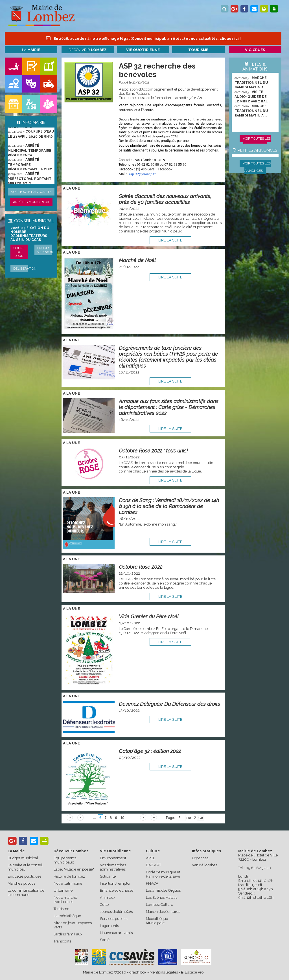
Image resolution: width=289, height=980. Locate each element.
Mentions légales (164, 972)
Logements (109, 926)
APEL (150, 858)
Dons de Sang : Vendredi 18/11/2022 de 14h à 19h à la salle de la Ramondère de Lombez (169, 506)
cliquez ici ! (230, 39)
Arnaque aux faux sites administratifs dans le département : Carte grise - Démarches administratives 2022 (169, 407)
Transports (62, 941)
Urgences (200, 858)
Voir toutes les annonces (257, 167)
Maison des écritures (163, 912)
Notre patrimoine (68, 883)
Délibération (25, 269)
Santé (105, 940)
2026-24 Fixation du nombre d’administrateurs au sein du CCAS (30, 234)
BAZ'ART (154, 865)
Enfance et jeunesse (117, 890)
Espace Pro (192, 972)
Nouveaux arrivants (116, 933)
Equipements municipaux (65, 860)
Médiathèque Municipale (157, 921)
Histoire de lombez (69, 876)
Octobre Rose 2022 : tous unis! (153, 451)
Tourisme (61, 909)
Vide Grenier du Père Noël (149, 617)
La (31, 50)
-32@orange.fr (142, 174)
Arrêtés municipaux (31, 202)
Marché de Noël (137, 260)
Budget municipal (23, 858)
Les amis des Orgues (163, 890)
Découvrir (88, 50)
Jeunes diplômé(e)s (116, 912)
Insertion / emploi (115, 883)
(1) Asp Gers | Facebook (154, 169)
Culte (104, 905)
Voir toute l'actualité (31, 192)
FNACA (152, 883)
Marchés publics (21, 883)
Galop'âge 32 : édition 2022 (150, 751)
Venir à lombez (205, 865)
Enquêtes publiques (24, 876)
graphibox (138, 972)
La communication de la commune (26, 893)
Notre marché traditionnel (65, 900)
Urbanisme (63, 890)
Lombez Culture (159, 905)
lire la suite (170, 240)
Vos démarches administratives (113, 867)
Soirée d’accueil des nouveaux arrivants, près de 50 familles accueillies (165, 199)
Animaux (108, 897)
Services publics (114, 919)
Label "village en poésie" (74, 869)
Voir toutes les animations (257, 142)
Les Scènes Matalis (162, 897)
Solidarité (108, 876)
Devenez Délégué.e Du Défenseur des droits (169, 704)
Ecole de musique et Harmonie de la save (163, 874)
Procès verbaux (45, 250)
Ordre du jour (19, 252)
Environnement (113, 858)
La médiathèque (67, 916)
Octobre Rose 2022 (141, 567)
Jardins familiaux (68, 934)
